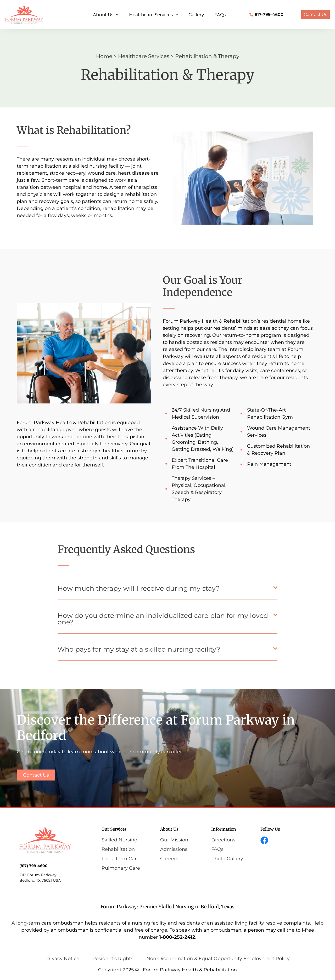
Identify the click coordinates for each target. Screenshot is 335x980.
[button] (167, 590)
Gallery (196, 15)
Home (104, 56)
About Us (106, 15)
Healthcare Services (153, 15)
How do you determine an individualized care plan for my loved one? (163, 619)
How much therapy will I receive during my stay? (139, 588)
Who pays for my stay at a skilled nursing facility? (139, 649)
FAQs (220, 15)
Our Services (114, 829)
